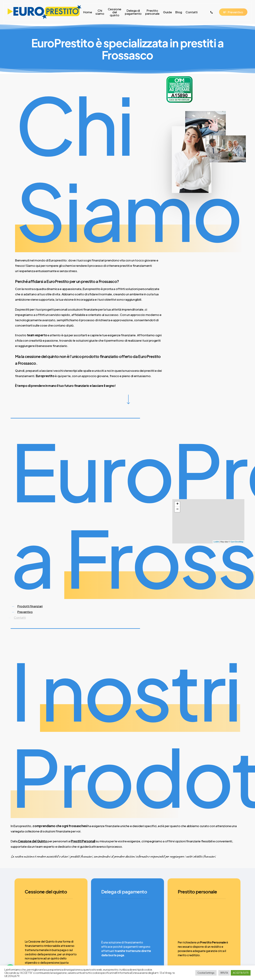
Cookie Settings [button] (206, 973)
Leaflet (216, 542)
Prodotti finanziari (30, 606)
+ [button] (177, 504)
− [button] (177, 509)
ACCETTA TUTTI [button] (241, 973)
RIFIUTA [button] (224, 973)
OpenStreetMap (237, 542)
